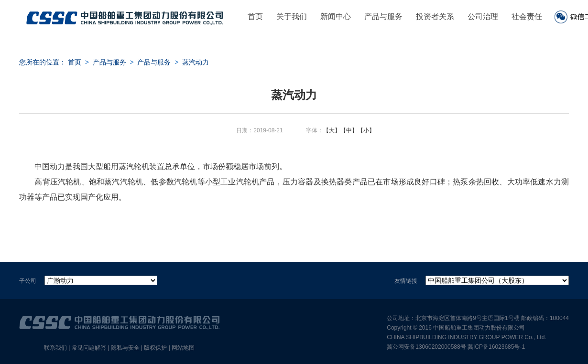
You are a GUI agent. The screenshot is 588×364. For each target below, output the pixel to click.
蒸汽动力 (196, 62)
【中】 (349, 130)
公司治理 (483, 16)
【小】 (366, 130)
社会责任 (527, 16)
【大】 (332, 130)
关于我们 (292, 16)
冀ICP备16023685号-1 (496, 347)
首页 (255, 16)
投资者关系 (435, 16)
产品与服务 (383, 16)
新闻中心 (336, 16)
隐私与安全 (125, 348)
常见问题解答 (89, 348)
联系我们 (55, 348)
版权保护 (155, 348)
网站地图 (183, 348)
